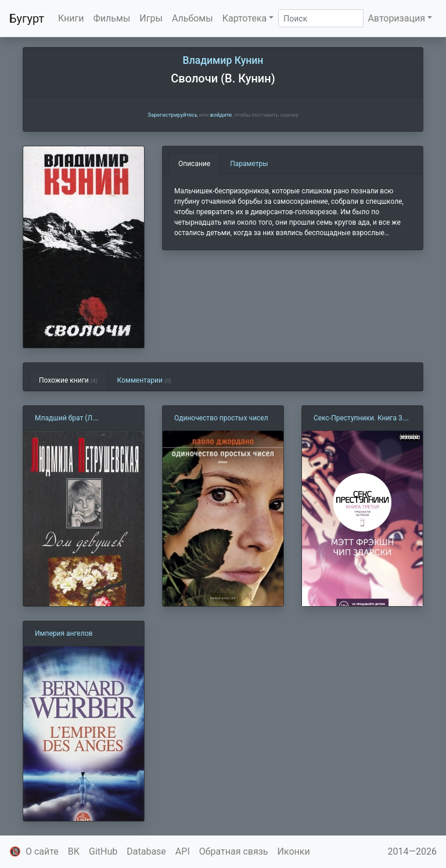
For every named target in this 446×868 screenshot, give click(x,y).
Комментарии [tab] (144, 380)
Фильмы (112, 18)
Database (146, 851)
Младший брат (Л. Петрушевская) (64, 419)
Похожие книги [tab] (68, 380)
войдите (221, 115)
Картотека (245, 18)
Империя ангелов (64, 633)
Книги (71, 18)
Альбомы (193, 18)
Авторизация (396, 18)
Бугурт (27, 19)
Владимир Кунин (223, 60)
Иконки (294, 851)
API (183, 851)
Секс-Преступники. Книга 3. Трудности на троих (359, 419)
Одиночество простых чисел (221, 418)
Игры (151, 18)
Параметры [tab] (249, 164)
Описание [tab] (194, 164)
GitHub (103, 851)
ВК (74, 851)
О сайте (42, 851)
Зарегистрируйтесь (172, 115)
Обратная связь (234, 851)
